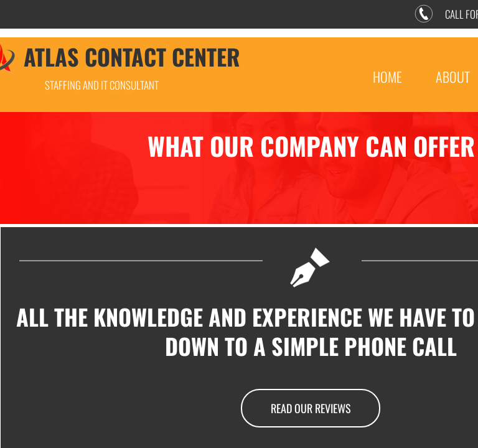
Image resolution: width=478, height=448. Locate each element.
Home (387, 77)
